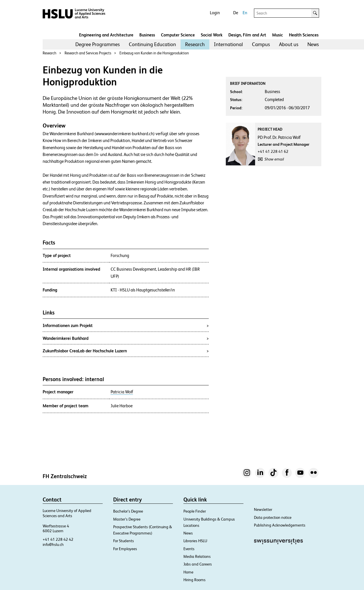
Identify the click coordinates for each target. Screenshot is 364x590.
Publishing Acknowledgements (280, 525)
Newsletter (263, 509)
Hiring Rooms (195, 580)
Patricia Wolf (122, 392)
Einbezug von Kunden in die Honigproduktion (154, 53)
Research (195, 44)
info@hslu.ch (53, 544)
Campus (261, 44)
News (313, 44)
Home (188, 572)
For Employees (125, 549)
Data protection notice (273, 517)
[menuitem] (98, 44)
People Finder (195, 511)
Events (189, 549)
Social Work (212, 35)
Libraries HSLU (195, 541)
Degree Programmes (98, 44)
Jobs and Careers (198, 564)
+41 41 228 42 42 (58, 539)
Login (215, 13)
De (236, 13)
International (228, 44)
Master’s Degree (127, 519)
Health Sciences (304, 35)
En (245, 13)
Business (147, 35)
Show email (274, 159)
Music (278, 35)
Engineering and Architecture (106, 35)
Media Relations (197, 556)
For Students (124, 541)
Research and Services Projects (88, 53)
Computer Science (178, 35)
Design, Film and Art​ (247, 35)
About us (289, 44)
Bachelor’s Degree (128, 511)
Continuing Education (152, 44)
